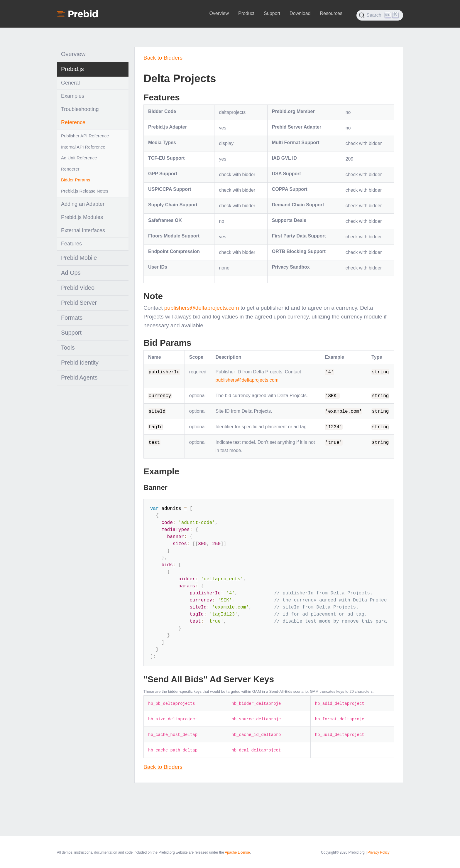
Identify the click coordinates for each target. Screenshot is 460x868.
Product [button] (246, 13)
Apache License (237, 852)
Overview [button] (219, 13)
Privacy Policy (379, 852)
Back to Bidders (163, 58)
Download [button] (300, 13)
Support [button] (272, 13)
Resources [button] (331, 13)
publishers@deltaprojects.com (202, 308)
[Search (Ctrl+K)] (380, 15)
